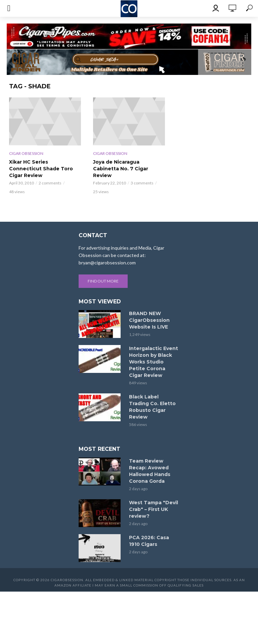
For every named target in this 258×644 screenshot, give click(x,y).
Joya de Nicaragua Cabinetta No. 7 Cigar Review (121, 169)
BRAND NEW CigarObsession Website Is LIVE (149, 320)
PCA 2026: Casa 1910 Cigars (149, 541)
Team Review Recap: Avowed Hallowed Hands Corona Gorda (150, 471)
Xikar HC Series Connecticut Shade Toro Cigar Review (41, 169)
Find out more (103, 281)
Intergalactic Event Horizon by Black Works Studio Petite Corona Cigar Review (154, 362)
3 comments (142, 183)
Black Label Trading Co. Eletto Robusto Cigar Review (152, 407)
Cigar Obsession (26, 153)
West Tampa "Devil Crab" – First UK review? (154, 509)
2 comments (50, 183)
